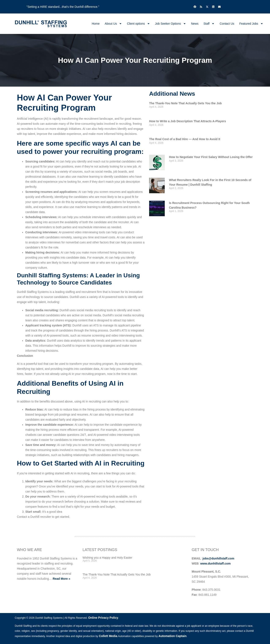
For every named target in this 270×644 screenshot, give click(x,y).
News (195, 24)
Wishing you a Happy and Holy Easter (107, 558)
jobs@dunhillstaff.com (218, 558)
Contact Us (227, 24)
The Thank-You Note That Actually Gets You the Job (185, 103)
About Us (113, 24)
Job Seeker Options (171, 24)
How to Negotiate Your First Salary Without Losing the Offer (211, 157)
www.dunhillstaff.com (215, 563)
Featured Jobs (251, 24)
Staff (209, 24)
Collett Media (108, 636)
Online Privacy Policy (103, 618)
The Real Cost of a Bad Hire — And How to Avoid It (185, 139)
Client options (138, 24)
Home (96, 24)
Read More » (61, 579)
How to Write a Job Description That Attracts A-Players (188, 121)
